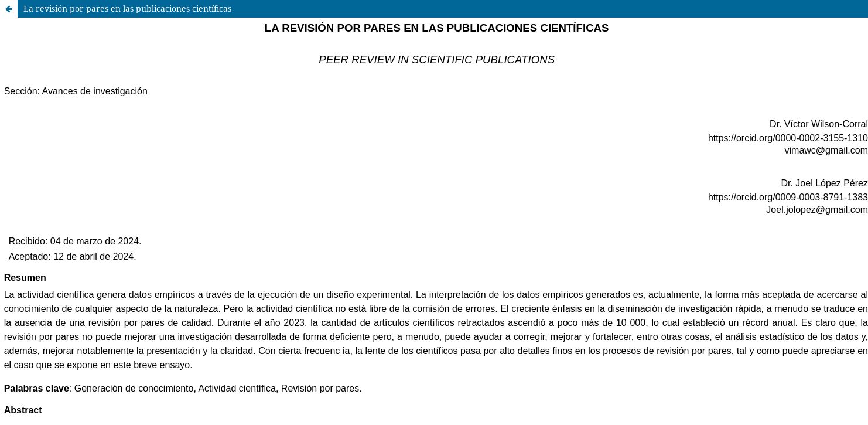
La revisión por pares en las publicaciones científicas (127, 8)
